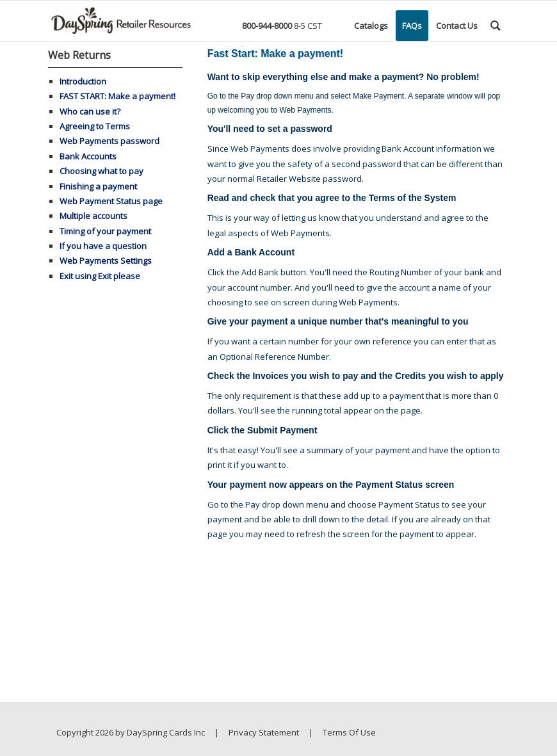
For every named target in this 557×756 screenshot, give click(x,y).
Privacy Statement (264, 732)
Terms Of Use (349, 732)
